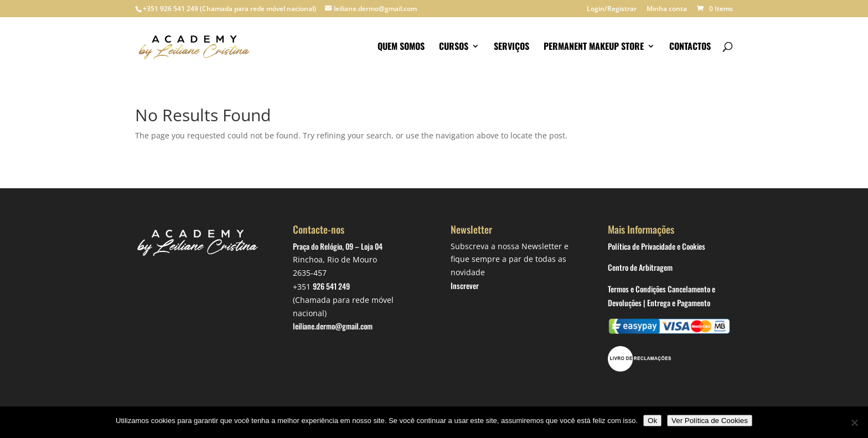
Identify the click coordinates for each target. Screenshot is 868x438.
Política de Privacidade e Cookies (657, 246)
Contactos (690, 47)
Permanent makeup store (594, 47)
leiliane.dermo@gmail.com (333, 326)
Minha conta (667, 9)
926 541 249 (331, 286)
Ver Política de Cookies (710, 421)
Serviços (512, 47)
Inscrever (465, 285)
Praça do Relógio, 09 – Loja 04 (338, 246)
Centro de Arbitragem (640, 267)
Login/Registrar (612, 9)
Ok (652, 421)
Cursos (454, 47)
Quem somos (401, 47)
